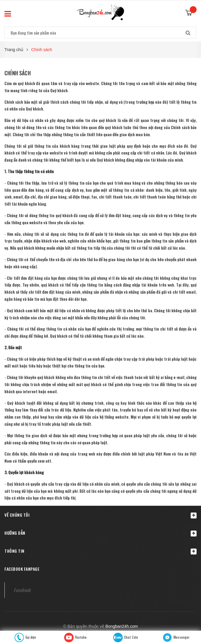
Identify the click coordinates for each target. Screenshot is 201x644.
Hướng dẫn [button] (100, 533)
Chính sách (18, 73)
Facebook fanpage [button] (22, 569)
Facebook (22, 590)
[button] (100, 515)
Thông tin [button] (100, 551)
